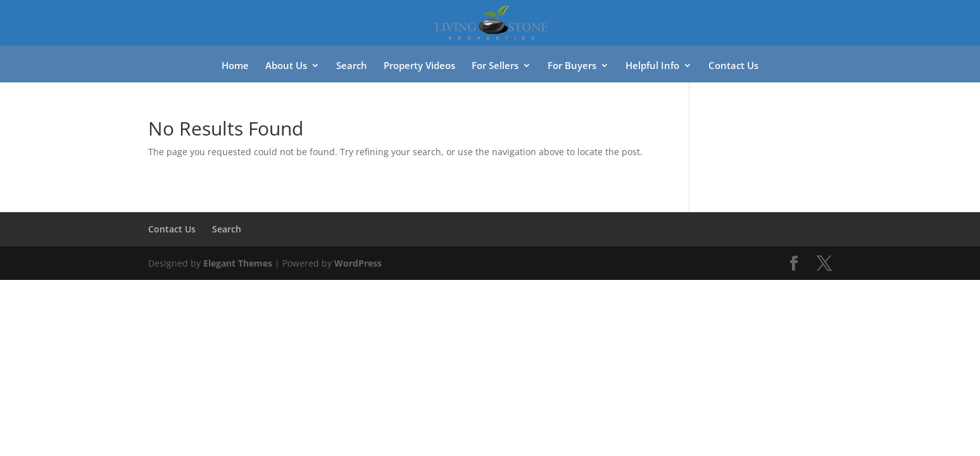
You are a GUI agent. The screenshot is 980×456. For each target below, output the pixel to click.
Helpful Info (652, 66)
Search (352, 66)
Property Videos (419, 66)
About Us (286, 66)
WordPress (358, 263)
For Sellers (495, 66)
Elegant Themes (238, 263)
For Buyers (572, 66)
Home (235, 66)
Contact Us (733, 66)
